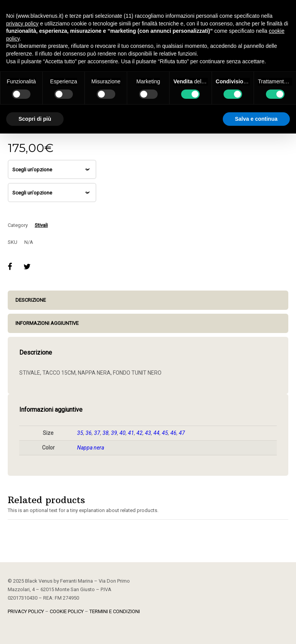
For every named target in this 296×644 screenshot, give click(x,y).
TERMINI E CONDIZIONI (115, 611)
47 (182, 433)
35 (80, 433)
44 (156, 433)
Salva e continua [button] (256, 119)
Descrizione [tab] (31, 300)
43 (148, 433)
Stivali (41, 225)
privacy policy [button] (22, 24)
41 (131, 433)
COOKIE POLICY (67, 611)
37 (97, 433)
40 (123, 433)
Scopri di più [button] (35, 119)
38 (106, 433)
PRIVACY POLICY (26, 611)
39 (114, 433)
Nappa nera (91, 448)
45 (165, 433)
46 (173, 433)
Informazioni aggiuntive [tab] (47, 323)
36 (89, 433)
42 (140, 433)
